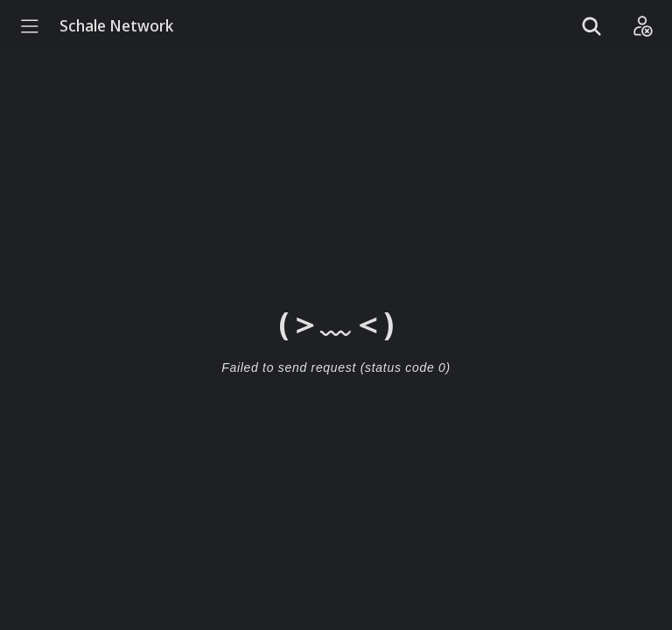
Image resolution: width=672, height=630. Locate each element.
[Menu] (30, 26)
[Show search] (591, 26)
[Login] (642, 26)
